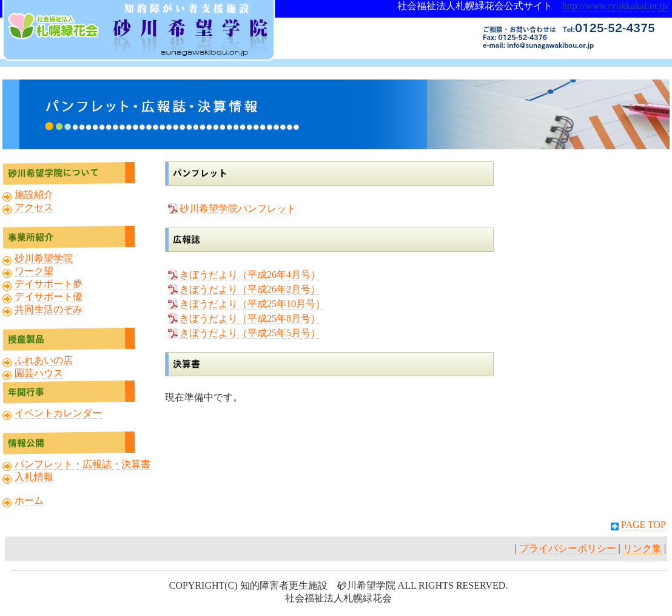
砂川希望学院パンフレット (238, 208)
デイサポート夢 (49, 284)
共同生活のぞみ (49, 309)
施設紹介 (34, 195)
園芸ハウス (39, 373)
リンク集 (642, 548)
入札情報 (34, 477)
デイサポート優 (49, 296)
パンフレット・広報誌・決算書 (82, 464)
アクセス (34, 207)
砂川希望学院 (44, 258)
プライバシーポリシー (568, 548)
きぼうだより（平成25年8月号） (250, 318)
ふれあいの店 (44, 360)
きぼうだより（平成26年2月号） (250, 289)
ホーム (29, 500)
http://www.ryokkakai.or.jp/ (616, 6)
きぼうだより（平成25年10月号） (252, 304)
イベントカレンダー (58, 413)
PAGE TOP (643, 525)
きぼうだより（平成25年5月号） (250, 333)
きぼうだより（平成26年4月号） (250, 275)
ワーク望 (34, 271)
